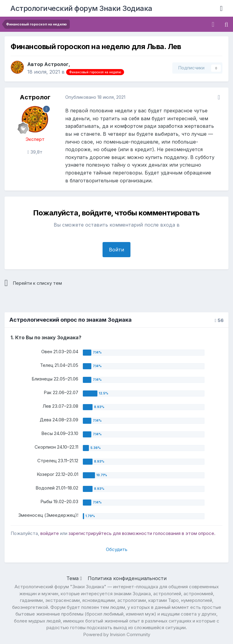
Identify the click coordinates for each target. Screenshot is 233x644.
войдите (50, 533)
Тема (74, 578)
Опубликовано (95, 97)
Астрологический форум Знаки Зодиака (81, 8)
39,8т (35, 152)
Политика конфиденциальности (127, 578)
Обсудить (117, 549)
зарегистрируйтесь (90, 533)
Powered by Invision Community (117, 634)
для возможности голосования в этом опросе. (164, 533)
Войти (116, 250)
